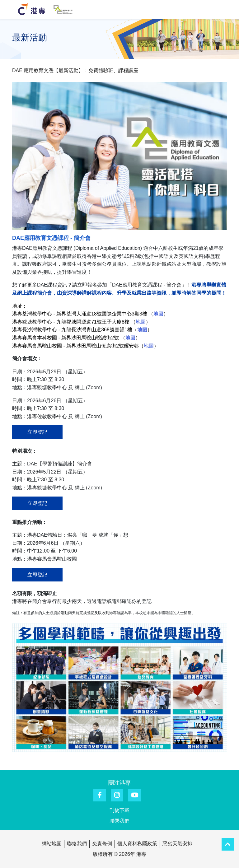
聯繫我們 (119, 821)
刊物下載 (119, 810)
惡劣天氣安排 (177, 844)
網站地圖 (52, 844)
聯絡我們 (77, 844)
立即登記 (37, 432)
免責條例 (102, 844)
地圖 (141, 322)
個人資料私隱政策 (137, 844)
